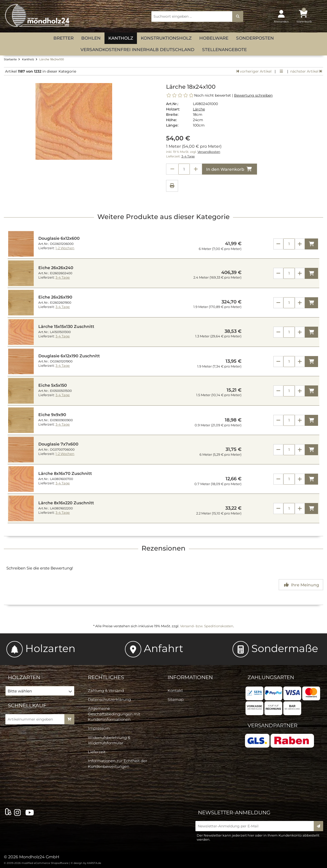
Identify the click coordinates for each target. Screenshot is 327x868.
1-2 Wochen (65, 248)
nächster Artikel (306, 71)
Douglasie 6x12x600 (59, 238)
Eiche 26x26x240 (56, 268)
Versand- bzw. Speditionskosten (207, 626)
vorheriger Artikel (254, 71)
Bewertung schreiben (253, 95)
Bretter (63, 38)
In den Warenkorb (230, 169)
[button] (40, 691)
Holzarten (41, 648)
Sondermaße (275, 648)
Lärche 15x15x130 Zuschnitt (66, 327)
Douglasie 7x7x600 (58, 444)
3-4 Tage (188, 156)
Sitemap (176, 699)
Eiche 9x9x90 (52, 415)
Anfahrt (154, 648)
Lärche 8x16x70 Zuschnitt (65, 473)
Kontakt (175, 690)
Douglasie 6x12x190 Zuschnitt (69, 356)
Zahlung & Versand (106, 690)
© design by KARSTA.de (86, 863)
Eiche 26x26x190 (55, 297)
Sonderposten (255, 38)
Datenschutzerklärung (109, 699)
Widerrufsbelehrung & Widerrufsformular (109, 740)
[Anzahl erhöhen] (196, 169)
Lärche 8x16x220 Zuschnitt (66, 503)
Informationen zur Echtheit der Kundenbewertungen (118, 763)
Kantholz (121, 38)
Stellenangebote (224, 50)
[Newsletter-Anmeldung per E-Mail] (256, 826)
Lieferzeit (97, 752)
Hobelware (214, 38)
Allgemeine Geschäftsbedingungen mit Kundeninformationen (114, 714)
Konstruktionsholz (166, 38)
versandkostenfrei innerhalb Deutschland (137, 50)
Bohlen (91, 38)
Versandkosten (209, 152)
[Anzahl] (289, 244)
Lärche (199, 109)
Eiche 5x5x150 (53, 385)
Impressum (99, 728)
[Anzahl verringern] (172, 169)
